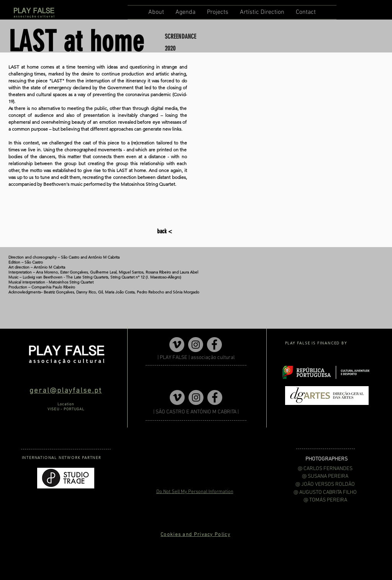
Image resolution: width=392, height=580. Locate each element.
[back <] (166, 232)
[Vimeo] (177, 345)
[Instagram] (196, 345)
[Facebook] (214, 345)
